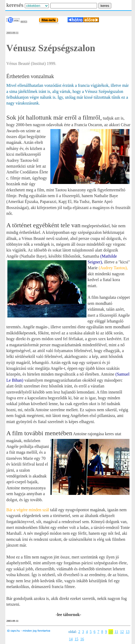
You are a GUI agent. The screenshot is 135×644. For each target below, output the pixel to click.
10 (111, 632)
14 (71, 639)
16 (82, 639)
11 (116, 632)
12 (122, 632)
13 (128, 632)
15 (76, 639)
